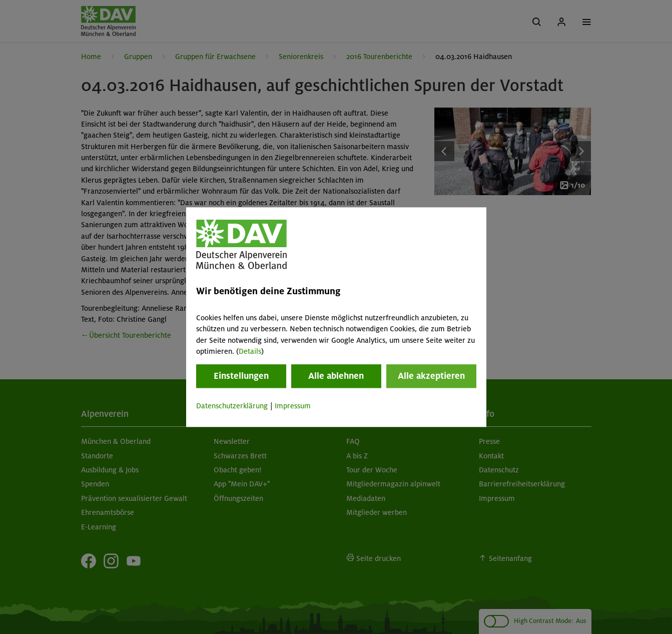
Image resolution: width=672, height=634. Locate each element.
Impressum (293, 406)
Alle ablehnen (336, 376)
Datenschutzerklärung (232, 406)
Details (250, 351)
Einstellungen (241, 376)
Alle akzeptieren (431, 376)
